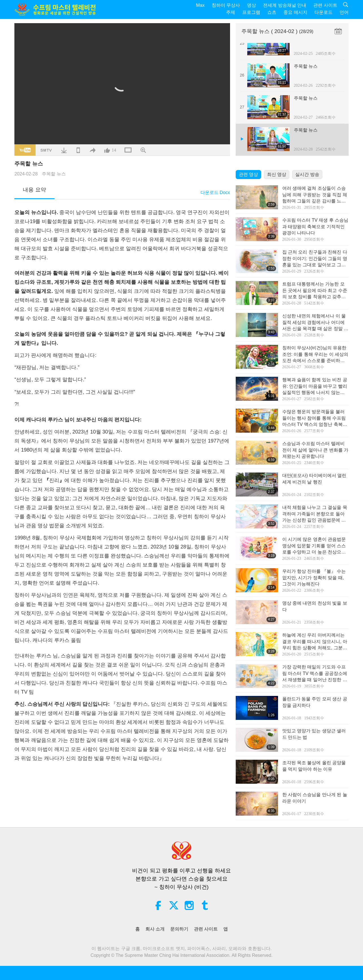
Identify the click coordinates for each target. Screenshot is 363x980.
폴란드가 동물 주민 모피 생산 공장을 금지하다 (315, 702)
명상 (252, 5)
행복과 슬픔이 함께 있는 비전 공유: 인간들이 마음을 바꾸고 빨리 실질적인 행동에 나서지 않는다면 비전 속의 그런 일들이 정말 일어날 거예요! (315, 386)
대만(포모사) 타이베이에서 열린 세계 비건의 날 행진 (314, 479)
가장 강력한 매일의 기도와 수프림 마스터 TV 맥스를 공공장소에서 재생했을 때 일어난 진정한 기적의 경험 (315, 674)
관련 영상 (248, 174)
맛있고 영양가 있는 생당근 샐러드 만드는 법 (314, 734)
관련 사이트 (325, 5)
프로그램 (251, 12)
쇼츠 (272, 12)
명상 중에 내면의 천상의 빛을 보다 (315, 606)
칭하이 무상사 (226, 5)
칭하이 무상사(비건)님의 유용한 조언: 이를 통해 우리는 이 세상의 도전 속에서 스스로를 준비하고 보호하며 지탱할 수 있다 (315, 355)
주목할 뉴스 (54, 174)
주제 (231, 12)
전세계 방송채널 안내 (285, 5)
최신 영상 (277, 174)
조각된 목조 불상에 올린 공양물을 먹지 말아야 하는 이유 (314, 766)
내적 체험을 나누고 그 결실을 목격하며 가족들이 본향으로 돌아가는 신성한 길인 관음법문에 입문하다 (315, 514)
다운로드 (323, 12)
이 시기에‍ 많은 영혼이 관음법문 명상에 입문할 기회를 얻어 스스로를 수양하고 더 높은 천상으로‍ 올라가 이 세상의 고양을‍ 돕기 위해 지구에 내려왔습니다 (315, 546)
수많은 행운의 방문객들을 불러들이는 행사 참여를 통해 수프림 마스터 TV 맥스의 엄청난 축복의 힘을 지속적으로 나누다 (315, 418)
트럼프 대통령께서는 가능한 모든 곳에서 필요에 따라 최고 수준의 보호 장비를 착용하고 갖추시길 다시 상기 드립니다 (315, 291)
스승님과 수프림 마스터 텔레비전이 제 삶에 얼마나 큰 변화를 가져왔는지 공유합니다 (315, 450)
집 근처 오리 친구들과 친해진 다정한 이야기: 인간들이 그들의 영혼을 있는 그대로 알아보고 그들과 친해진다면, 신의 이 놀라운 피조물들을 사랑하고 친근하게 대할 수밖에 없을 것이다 (315, 259)
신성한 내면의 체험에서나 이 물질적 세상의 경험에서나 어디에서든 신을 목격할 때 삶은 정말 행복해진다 (315, 323)
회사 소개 (155, 929)
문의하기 (179, 929)
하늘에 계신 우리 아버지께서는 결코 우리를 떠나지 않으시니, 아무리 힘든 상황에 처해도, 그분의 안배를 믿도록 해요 (315, 642)
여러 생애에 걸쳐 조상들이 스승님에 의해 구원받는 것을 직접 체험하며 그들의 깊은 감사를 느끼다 (315, 195)
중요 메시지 (295, 12)
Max (200, 5)
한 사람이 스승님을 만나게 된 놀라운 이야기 (315, 798)
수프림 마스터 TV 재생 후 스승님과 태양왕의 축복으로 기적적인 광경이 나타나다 (315, 227)
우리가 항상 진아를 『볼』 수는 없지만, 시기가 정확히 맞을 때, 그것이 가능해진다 (314, 578)
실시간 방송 (307, 174)
